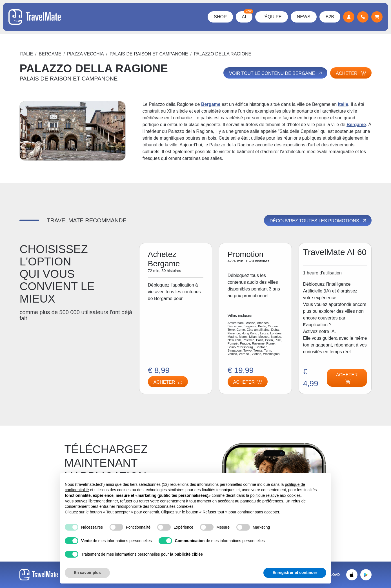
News (304, 17)
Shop (220, 17)
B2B (330, 17)
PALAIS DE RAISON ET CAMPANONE (149, 54)
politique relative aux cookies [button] (275, 495)
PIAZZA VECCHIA (85, 54)
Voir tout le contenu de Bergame (276, 73)
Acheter (351, 73)
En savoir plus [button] (87, 573)
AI (247, 15)
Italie (26, 54)
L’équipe (272, 17)
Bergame (50, 54)
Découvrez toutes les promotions (318, 221)
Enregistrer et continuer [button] (295, 573)
